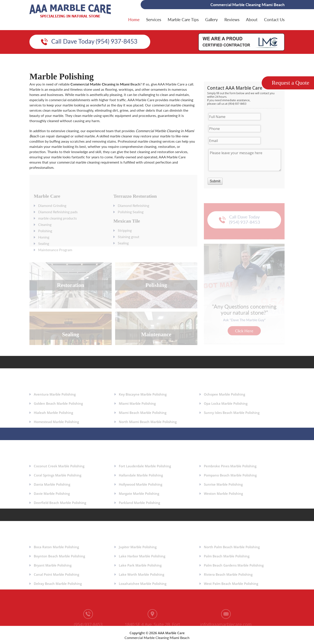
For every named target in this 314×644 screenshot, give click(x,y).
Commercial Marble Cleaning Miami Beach (157, 638)
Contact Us (274, 20)
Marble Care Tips (183, 20)
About (252, 20)
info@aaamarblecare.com (226, 627)
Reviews (232, 20)
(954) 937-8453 (88, 627)
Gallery (212, 20)
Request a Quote (290, 83)
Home (134, 20)
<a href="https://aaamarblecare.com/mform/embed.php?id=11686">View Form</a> (244, 135)
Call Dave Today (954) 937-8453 (94, 41)
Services (154, 20)
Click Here (244, 333)
